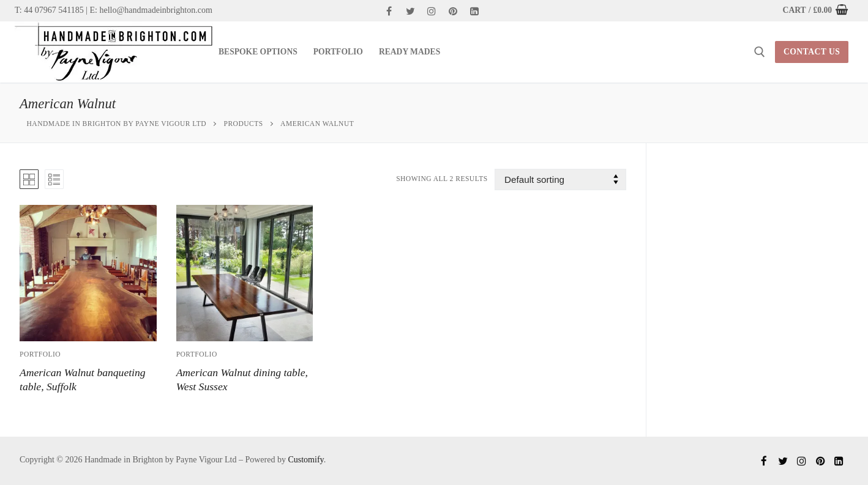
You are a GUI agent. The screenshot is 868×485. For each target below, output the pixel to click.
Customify (305, 460)
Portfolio (40, 354)
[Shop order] (560, 180)
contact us (812, 52)
